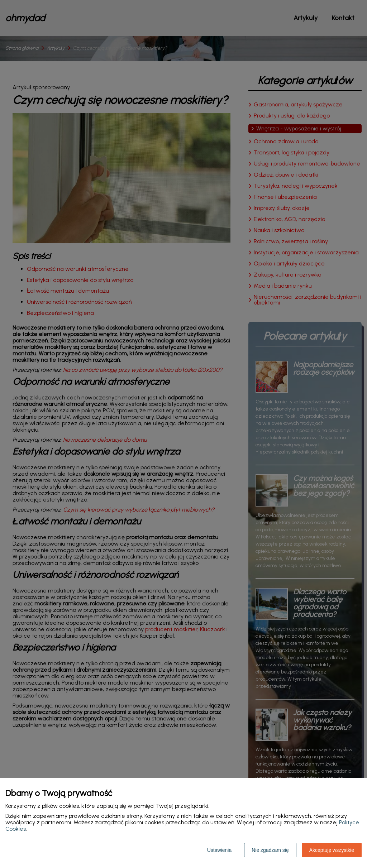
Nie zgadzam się (270, 850)
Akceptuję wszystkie (332, 850)
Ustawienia (219, 850)
